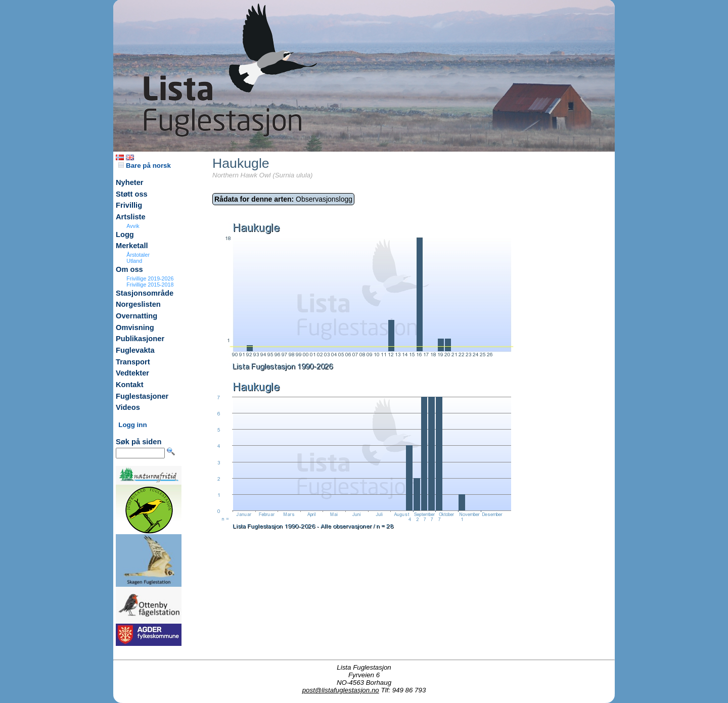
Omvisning (135, 327)
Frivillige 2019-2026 (150, 278)
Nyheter (130, 182)
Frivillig (129, 205)
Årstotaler (138, 255)
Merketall (132, 246)
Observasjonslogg (283, 199)
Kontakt (130, 385)
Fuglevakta (135, 350)
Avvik (133, 226)
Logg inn (132, 425)
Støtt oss (132, 194)
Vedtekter (132, 373)
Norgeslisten (138, 304)
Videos (128, 407)
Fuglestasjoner (142, 396)
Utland (134, 261)
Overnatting (136, 316)
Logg (125, 235)
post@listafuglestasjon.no (341, 690)
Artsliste (131, 217)
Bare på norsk (145, 166)
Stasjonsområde (145, 293)
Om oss (129, 269)
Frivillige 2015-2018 (150, 285)
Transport (133, 362)
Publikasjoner (140, 339)
